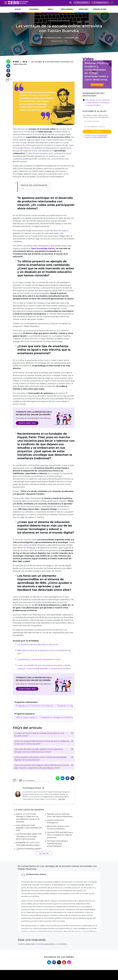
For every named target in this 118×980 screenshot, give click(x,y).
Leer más (62, 799)
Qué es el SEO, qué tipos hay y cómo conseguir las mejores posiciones (60, 839)
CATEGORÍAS (34, 9)
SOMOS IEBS (83, 9)
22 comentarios (27, 780)
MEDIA (50, 9)
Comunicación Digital (59, 21)
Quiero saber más (27, 423)
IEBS (16, 62)
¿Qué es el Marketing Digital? (29, 853)
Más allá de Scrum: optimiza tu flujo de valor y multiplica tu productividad (98, 103)
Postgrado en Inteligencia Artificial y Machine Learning (65, 717)
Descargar (97, 85)
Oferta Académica (82, 3)
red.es (26, 545)
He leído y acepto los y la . (96, 136)
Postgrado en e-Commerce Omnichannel (35, 706)
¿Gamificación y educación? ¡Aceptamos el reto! (39, 659)
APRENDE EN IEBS (100, 9)
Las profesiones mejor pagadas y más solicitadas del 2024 (29, 832)
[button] (44, 735)
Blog (25, 62)
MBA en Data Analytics (26, 717)
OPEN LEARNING (67, 9)
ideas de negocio (61, 231)
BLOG (18, 9)
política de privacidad (100, 137)
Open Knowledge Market (43, 248)
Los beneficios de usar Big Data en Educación (38, 645)
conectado (40, 949)
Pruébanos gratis (100, 3)
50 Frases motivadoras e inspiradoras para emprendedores (57, 848)
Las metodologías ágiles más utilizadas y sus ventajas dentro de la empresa (29, 841)
